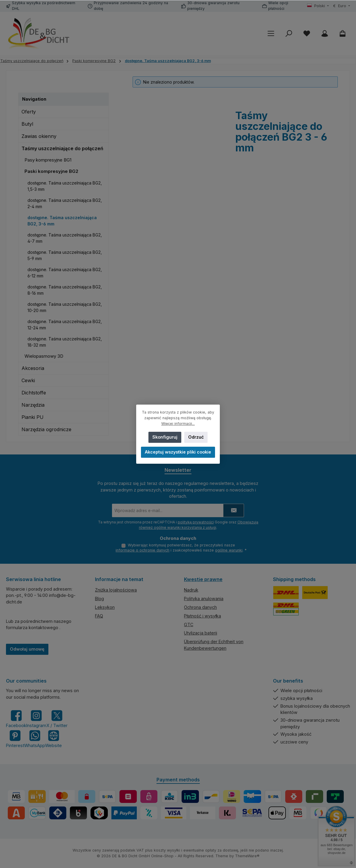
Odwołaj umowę (27, 649)
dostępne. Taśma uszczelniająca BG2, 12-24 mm (65, 325)
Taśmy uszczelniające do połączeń (62, 148)
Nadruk (191, 590)
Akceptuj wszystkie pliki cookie (178, 452)
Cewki (28, 380)
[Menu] (271, 34)
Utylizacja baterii (201, 633)
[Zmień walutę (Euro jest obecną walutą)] (342, 6)
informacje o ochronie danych (142, 550)
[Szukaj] (289, 34)
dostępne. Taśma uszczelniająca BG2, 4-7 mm (65, 238)
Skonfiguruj (165, 437)
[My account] (325, 34)
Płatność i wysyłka (202, 616)
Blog (99, 599)
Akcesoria (33, 368)
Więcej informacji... (178, 424)
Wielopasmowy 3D (44, 356)
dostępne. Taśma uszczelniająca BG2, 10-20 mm (65, 307)
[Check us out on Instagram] (36, 719)
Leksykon (105, 607)
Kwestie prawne (203, 579)
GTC (189, 625)
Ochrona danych (200, 607)
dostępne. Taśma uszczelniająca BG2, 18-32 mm (65, 342)
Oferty (29, 112)
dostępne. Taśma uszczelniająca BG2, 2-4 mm (65, 203)
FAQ (99, 616)
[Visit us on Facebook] (16, 719)
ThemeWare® (247, 856)
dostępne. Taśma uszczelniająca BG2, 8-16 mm (65, 290)
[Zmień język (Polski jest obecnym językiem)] (318, 6)
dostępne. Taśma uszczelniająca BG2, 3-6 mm (62, 221)
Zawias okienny (39, 136)
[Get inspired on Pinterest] (15, 739)
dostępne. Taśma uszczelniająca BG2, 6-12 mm (65, 273)
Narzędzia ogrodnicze (46, 429)
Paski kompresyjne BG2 (51, 171)
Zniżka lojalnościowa (116, 590)
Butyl (27, 124)
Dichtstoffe (34, 393)
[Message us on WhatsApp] (35, 739)
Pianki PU (33, 417)
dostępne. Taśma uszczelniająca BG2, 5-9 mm (65, 255)
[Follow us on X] (57, 719)
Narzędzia (33, 405)
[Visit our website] (53, 739)
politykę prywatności (196, 521)
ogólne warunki (229, 550)
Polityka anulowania (204, 599)
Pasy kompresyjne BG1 (48, 160)
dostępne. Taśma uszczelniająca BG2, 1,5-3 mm (65, 186)
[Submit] (234, 510)
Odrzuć (196, 437)
